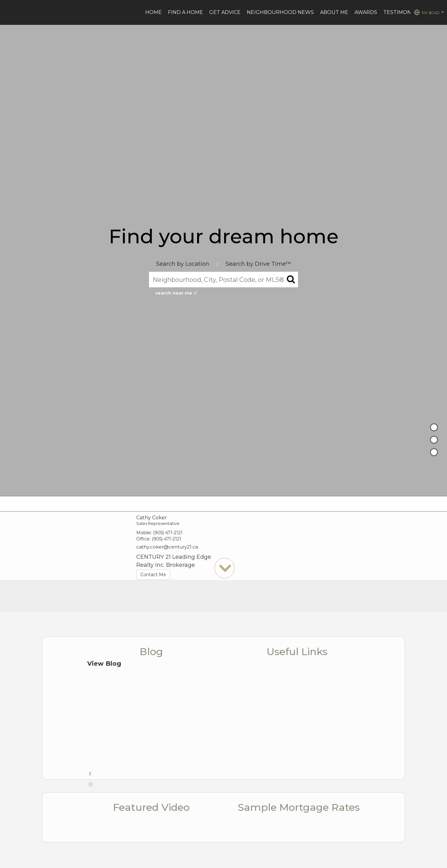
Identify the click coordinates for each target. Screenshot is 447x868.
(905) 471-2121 (168, 533)
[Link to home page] (8, 12)
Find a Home (185, 12)
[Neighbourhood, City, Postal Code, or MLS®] (223, 280)
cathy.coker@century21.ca (167, 547)
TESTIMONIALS (403, 12)
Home (154, 12)
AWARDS (366, 12)
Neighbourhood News (280, 12)
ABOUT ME (334, 12)
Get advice (225, 12)
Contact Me (153, 575)
